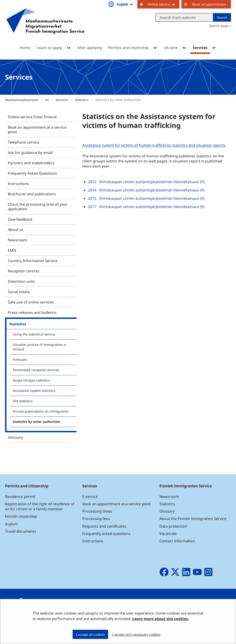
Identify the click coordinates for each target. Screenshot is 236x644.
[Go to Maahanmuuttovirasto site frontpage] (45, 27)
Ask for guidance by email (30, 153)
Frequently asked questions (106, 534)
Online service (164, 4)
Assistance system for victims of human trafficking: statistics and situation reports (155, 145)
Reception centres (24, 271)
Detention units (21, 281)
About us (16, 230)
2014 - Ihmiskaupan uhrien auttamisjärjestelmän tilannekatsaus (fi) (146, 190)
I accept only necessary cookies (136, 634)
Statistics (82, 100)
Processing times (97, 511)
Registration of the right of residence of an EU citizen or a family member (40, 506)
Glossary (15, 437)
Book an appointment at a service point (37, 130)
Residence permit (20, 497)
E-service (90, 497)
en (47, 100)
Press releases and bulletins (32, 312)
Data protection (173, 526)
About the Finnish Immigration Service (193, 519)
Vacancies (168, 534)
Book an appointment (209, 4)
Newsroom (18, 240)
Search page (219, 26)
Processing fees (96, 519)
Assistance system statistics (34, 391)
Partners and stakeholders (31, 163)
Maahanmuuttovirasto (22, 100)
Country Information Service (33, 261)
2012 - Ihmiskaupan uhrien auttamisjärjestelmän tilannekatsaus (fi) (146, 182)
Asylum (11, 524)
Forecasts (20, 360)
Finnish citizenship (21, 516)
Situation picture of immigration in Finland (40, 347)
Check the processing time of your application (38, 207)
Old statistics (23, 401)
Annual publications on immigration (41, 411)
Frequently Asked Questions (32, 173)
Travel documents (21, 531)
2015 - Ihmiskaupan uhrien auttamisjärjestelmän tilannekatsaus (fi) (146, 198)
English (125, 4)
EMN (12, 250)
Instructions (18, 184)
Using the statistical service (34, 334)
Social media (19, 292)
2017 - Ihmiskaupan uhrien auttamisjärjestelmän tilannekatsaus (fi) (146, 207)
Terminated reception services (36, 370)
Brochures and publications (32, 194)
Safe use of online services (31, 302)
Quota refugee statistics (31, 380)
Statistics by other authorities (36, 422)
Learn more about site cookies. (161, 619)
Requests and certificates (104, 526)
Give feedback (20, 219)
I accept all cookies (90, 634)
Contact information (177, 541)
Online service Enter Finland (32, 117)
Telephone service (24, 142)
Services (62, 100)
